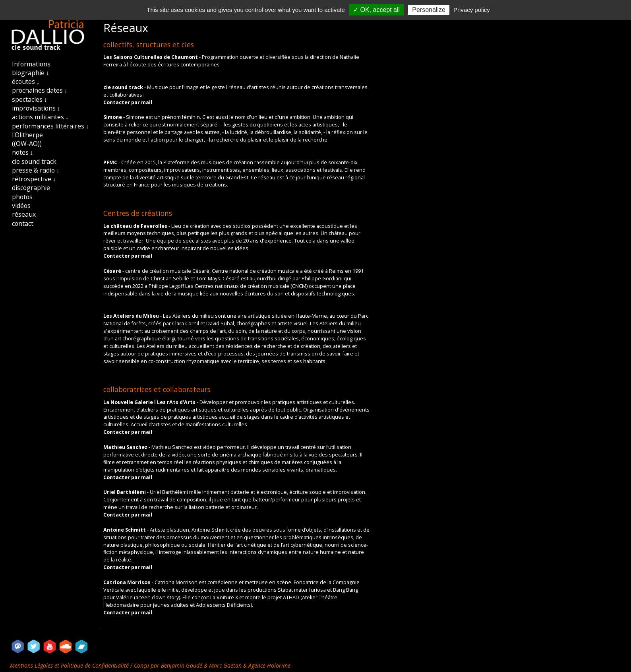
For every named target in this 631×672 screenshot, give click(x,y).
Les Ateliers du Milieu (132, 316)
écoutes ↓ (26, 82)
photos (22, 197)
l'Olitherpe (27, 135)
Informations (31, 64)
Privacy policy (472, 10)
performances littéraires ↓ (50, 126)
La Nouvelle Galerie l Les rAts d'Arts (150, 402)
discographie (31, 188)
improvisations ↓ (36, 108)
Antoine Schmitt (125, 530)
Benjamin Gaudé (182, 665)
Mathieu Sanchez (126, 447)
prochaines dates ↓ (40, 90)
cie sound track (34, 161)
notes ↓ (23, 152)
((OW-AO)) (27, 144)
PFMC (111, 162)
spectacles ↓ (30, 99)
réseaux (24, 214)
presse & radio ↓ (36, 170)
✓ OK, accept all (376, 10)
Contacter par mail (128, 102)
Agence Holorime (269, 665)
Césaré (113, 271)
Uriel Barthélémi (125, 492)
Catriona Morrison (128, 582)
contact (23, 223)
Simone (113, 117)
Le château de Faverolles (136, 226)
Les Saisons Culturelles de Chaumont (151, 57)
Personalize (429, 10)
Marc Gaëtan (225, 665)
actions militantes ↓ (40, 117)
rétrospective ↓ (34, 179)
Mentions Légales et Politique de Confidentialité (70, 665)
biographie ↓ (31, 73)
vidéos (21, 206)
